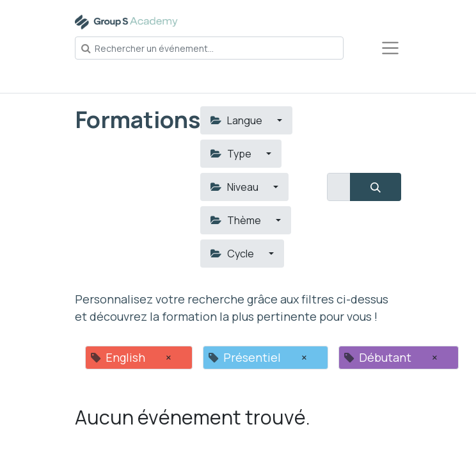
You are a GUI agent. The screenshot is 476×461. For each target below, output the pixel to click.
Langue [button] (237, 120)
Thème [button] (237, 220)
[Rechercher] (376, 187)
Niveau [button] (235, 187)
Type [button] (232, 154)
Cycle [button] (233, 254)
